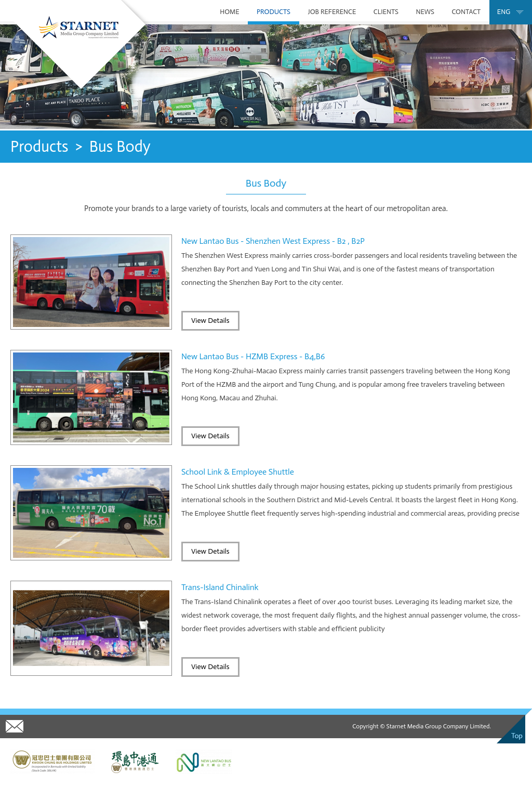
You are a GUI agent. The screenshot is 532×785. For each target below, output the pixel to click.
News (425, 12)
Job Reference (332, 12)
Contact (466, 12)
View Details (210, 320)
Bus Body (120, 147)
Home (229, 12)
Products (274, 12)
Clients (386, 12)
